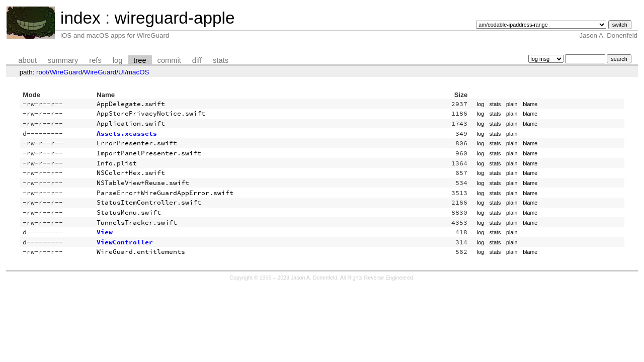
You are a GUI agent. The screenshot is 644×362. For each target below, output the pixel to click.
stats (221, 60)
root (42, 72)
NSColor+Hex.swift (131, 173)
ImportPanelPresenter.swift (149, 153)
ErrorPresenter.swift (137, 143)
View (105, 232)
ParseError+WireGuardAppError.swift (165, 193)
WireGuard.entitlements (141, 252)
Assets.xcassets (127, 133)
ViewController (125, 242)
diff (197, 60)
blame (530, 104)
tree (140, 60)
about (27, 60)
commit (169, 60)
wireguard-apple (174, 18)
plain (512, 104)
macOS (138, 72)
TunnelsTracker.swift (137, 222)
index (80, 18)
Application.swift (131, 123)
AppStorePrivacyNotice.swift (151, 113)
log (118, 60)
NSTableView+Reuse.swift (143, 183)
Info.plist (117, 163)
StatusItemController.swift (149, 202)
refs (95, 60)
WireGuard (66, 72)
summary (63, 60)
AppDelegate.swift (131, 104)
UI (122, 72)
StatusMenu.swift (129, 212)
